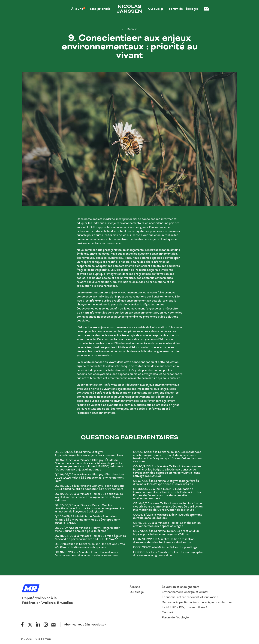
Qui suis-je (137, 592)
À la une (135, 587)
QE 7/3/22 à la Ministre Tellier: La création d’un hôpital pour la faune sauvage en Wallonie (166, 533)
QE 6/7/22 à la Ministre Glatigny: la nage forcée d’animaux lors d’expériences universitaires (166, 482)
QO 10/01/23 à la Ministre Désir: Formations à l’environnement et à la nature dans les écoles (86, 554)
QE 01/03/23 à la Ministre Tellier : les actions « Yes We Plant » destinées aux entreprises (90, 546)
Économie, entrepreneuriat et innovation (190, 597)
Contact (168, 612)
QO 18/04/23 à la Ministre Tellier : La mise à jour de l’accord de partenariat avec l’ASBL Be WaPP (90, 537)
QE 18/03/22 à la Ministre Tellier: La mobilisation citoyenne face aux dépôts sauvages (167, 524)
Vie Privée (43, 639)
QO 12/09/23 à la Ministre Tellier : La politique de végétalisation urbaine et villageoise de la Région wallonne (89, 497)
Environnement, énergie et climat (185, 592)
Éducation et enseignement (181, 587)
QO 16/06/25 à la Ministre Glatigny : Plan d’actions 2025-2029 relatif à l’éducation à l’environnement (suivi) (90, 478)
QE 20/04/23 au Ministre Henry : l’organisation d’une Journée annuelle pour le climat (87, 529)
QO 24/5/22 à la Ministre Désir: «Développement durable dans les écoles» (167, 516)
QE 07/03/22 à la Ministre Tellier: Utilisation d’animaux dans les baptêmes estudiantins (164, 541)
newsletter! (99, 624)
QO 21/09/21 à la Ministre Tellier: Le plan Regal (166, 547)
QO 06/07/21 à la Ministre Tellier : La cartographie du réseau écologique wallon (168, 554)
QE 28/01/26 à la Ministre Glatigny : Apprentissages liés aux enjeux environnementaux (89, 454)
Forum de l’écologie (175, 617)
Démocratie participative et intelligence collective (197, 602)
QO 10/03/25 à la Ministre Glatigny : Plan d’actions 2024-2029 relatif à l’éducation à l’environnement (89, 487)
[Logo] (31, 589)
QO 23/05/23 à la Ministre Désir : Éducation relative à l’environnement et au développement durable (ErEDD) (88, 520)
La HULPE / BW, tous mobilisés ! (184, 607)
